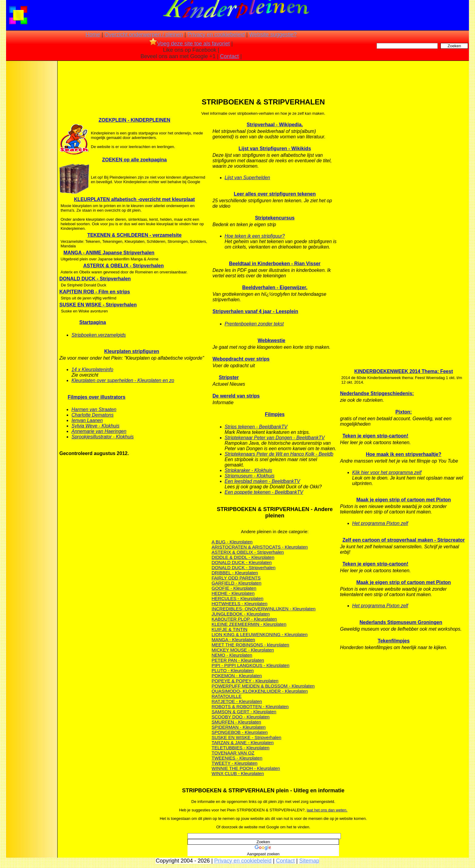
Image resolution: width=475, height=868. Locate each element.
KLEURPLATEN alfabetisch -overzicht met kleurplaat (134, 199)
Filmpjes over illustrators (97, 397)
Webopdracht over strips (241, 359)
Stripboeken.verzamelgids (99, 335)
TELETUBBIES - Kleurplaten (241, 748)
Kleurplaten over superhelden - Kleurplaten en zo (123, 380)
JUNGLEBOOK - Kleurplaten (241, 614)
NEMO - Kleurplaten (232, 655)
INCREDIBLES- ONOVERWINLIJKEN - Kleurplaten (264, 609)
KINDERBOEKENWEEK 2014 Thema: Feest (404, 371)
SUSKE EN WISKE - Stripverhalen (98, 305)
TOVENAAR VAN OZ (233, 753)
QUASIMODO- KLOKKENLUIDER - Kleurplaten (260, 691)
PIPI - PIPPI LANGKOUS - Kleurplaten (251, 665)
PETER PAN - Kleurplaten (238, 660)
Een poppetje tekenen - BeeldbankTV (264, 492)
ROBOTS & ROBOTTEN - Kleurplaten (250, 706)
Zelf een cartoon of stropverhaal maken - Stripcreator (404, 540)
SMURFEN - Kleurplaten (236, 722)
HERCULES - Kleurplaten (238, 598)
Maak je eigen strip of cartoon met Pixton (404, 500)
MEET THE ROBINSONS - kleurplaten (251, 645)
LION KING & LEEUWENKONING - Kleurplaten (260, 634)
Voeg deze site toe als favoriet (189, 44)
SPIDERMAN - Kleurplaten (239, 727)
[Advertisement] (31, 157)
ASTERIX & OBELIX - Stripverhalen (124, 266)
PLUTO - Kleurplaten (233, 670)
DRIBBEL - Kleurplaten (235, 573)
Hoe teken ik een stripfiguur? (255, 236)
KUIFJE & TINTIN (230, 629)
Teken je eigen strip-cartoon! (375, 436)
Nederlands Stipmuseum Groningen (401, 622)
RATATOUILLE (227, 696)
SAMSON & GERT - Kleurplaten (244, 712)
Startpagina (93, 322)
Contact (229, 56)
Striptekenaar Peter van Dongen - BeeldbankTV (275, 438)
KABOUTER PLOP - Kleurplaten (244, 619)
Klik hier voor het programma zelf (387, 472)
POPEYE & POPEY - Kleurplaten (245, 681)
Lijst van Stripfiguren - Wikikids (275, 149)
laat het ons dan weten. (327, 810)
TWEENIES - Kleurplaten (237, 758)
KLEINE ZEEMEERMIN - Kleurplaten (249, 624)
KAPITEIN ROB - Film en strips (95, 292)
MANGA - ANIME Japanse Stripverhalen (109, 253)
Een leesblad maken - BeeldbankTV (262, 481)
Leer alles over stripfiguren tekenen (275, 194)
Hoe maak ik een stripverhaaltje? (404, 454)
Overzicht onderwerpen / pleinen (144, 35)
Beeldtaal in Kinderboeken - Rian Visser (275, 264)
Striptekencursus (275, 218)
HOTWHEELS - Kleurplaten (240, 604)
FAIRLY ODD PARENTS (236, 578)
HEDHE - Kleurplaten (233, 593)
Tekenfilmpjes (394, 641)
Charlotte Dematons (93, 415)
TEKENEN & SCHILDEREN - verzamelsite (134, 235)
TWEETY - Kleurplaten (235, 763)
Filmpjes (275, 414)
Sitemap (309, 861)
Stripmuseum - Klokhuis (250, 476)
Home (93, 35)
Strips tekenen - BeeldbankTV (256, 427)
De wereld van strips (236, 396)
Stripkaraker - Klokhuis (249, 470)
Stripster (229, 377)
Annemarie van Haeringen (99, 431)
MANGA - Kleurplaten (233, 640)
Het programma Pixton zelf (380, 523)
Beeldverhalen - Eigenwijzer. (275, 287)
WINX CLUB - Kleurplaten (238, 773)
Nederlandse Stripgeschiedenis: (377, 393)
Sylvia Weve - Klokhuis (95, 426)
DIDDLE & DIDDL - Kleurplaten (243, 557)
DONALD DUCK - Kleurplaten (242, 562)
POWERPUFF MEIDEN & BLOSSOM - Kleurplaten (263, 686)
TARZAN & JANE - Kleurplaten (243, 743)
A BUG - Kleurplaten (232, 542)
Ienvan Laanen (87, 420)
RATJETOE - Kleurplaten (237, 701)
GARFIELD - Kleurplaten (237, 583)
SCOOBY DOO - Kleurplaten (241, 717)
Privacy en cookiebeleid (216, 35)
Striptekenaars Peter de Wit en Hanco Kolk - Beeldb (279, 454)
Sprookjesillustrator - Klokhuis (103, 437)
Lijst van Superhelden (247, 178)
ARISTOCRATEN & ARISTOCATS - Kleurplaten (260, 547)
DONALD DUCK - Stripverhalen (95, 279)
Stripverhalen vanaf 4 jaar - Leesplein (256, 311)
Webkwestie (271, 340)
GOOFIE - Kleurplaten (234, 588)
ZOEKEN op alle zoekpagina (134, 160)
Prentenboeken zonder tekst (254, 324)
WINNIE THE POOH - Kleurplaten (246, 768)
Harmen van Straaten (94, 409)
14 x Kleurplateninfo (92, 370)
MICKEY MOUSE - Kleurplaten (243, 650)
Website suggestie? (273, 35)
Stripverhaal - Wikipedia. (275, 125)
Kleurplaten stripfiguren (132, 351)
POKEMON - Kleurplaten (237, 676)
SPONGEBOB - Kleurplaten (240, 732)
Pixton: (404, 412)
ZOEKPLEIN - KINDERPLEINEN (135, 120)
